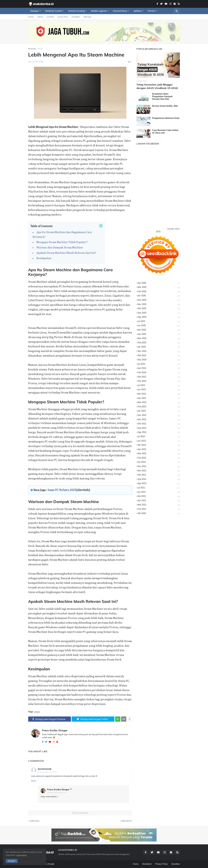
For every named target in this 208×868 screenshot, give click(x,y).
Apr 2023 (159, 398)
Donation (76, 17)
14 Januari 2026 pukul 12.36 (57, 793)
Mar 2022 (159, 454)
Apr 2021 (159, 501)
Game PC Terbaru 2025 (62, 490)
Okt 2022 (159, 424)
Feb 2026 (159, 292)
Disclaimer (147, 864)
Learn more (22, 855)
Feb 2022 (159, 458)
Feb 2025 (159, 343)
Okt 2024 (159, 356)
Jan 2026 (159, 296)
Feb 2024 (159, 373)
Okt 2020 (159, 513)
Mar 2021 (159, 505)
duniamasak (45, 769)
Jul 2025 (159, 321)
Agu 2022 (159, 432)
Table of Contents (42, 226)
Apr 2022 (159, 450)
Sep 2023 (159, 381)
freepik (51, 864)
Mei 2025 (159, 330)
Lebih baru (35, 821)
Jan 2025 (159, 347)
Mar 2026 (159, 287)
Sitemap (87, 17)
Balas (34, 781)
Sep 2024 (159, 360)
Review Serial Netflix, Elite (165, 106)
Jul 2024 (159, 364)
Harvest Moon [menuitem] (120, 11)
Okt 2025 (159, 309)
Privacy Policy (162, 864)
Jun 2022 (159, 441)
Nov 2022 (159, 420)
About (40, 17)
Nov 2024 (159, 351)
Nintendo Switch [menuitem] (54, 11)
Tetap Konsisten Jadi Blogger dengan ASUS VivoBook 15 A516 (157, 86)
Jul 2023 (159, 385)
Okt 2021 (159, 475)
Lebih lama (126, 821)
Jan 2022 (159, 462)
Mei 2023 (159, 394)
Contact (50, 17)
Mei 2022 (159, 445)
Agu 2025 (159, 317)
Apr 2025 (159, 334)
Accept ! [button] (12, 861)
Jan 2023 (159, 411)
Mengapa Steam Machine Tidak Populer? (62, 242)
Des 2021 (159, 467)
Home (31, 17)
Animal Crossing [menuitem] (76, 11)
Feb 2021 (159, 509)
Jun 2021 (159, 492)
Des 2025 (159, 300)
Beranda (32, 49)
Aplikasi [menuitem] (138, 11)
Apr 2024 (159, 368)
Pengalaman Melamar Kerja (166, 118)
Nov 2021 (159, 471)
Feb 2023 (159, 407)
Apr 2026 (159, 283)
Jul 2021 (159, 488)
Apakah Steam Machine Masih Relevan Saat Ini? (67, 253)
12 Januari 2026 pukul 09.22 (47, 772)
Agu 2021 (159, 484)
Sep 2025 (159, 313)
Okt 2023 (159, 377)
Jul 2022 (159, 437)
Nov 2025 (159, 304)
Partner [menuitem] (152, 11)
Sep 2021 (159, 479)
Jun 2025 (159, 326)
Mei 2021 (159, 496)
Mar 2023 (159, 402)
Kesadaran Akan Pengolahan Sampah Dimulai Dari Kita (162, 96)
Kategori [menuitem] (35, 11)
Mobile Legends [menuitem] (99, 11)
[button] (177, 11)
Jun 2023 (159, 390)
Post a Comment (80, 813)
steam (40, 49)
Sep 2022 (159, 428)
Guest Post (63, 17)
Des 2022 (159, 415)
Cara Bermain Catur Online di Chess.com (165, 131)
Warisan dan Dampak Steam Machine (60, 248)
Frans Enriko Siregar (55, 730)
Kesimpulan (44, 258)
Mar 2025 (159, 338)
